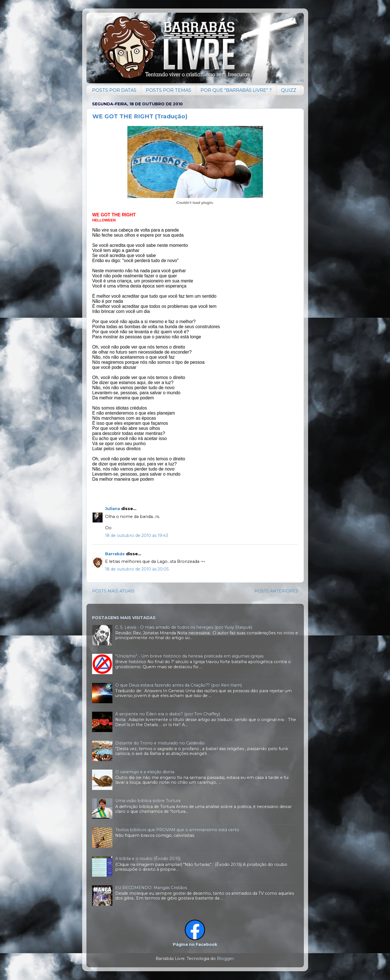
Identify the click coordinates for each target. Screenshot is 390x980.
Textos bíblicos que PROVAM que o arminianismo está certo (177, 830)
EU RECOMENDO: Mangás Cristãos (151, 888)
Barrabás (115, 554)
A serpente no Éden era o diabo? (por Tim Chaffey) (168, 714)
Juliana (113, 509)
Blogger (225, 959)
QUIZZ (289, 90)
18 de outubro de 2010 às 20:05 (137, 569)
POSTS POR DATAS (114, 90)
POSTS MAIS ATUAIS (113, 591)
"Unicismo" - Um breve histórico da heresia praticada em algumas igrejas (189, 656)
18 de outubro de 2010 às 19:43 (137, 535)
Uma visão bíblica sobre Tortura (148, 801)
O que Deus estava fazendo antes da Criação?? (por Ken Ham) (178, 685)
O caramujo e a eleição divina (145, 772)
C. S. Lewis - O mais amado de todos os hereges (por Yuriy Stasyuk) (184, 627)
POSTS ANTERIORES (276, 591)
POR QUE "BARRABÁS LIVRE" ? (236, 90)
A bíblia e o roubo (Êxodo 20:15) (148, 859)
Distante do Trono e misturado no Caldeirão (160, 743)
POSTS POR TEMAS (168, 90)
